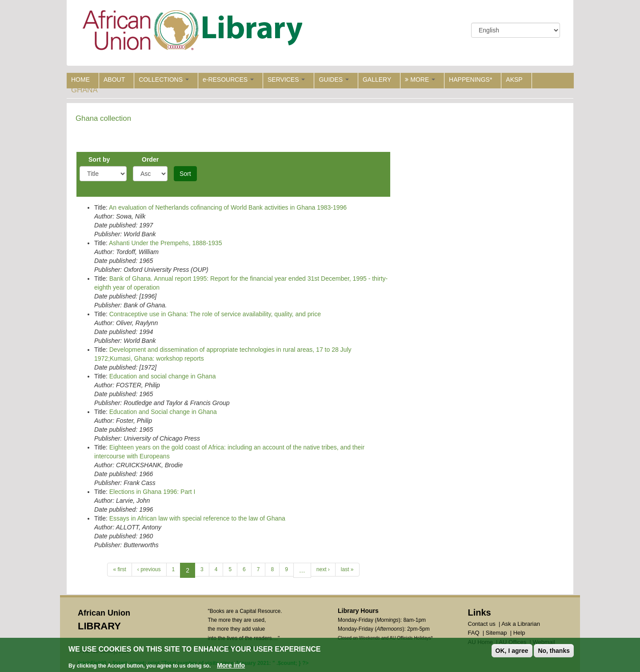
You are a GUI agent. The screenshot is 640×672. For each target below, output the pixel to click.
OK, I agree (512, 651)
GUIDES (334, 80)
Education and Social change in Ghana (163, 412)
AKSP (514, 80)
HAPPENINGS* (470, 80)
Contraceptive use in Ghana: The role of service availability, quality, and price (215, 314)
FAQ (474, 633)
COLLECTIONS (164, 80)
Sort (185, 174)
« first (119, 569)
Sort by (99, 159)
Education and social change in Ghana (163, 376)
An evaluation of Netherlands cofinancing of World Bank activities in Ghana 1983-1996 (228, 207)
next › (323, 569)
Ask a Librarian (521, 624)
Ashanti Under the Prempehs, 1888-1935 (166, 243)
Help (519, 633)
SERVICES (286, 80)
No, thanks (554, 651)
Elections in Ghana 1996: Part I (152, 492)
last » (347, 569)
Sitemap (496, 633)
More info (231, 666)
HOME (80, 80)
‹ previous (149, 569)
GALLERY (377, 80)
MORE (420, 80)
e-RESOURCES (228, 80)
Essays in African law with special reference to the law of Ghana (197, 518)
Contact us (482, 624)
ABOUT (114, 80)
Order (150, 159)
